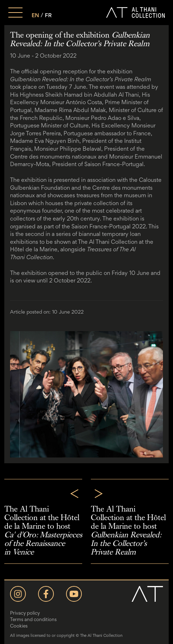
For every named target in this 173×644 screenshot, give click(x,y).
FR (48, 15)
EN (35, 15)
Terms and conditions (33, 619)
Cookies (19, 626)
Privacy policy (25, 613)
